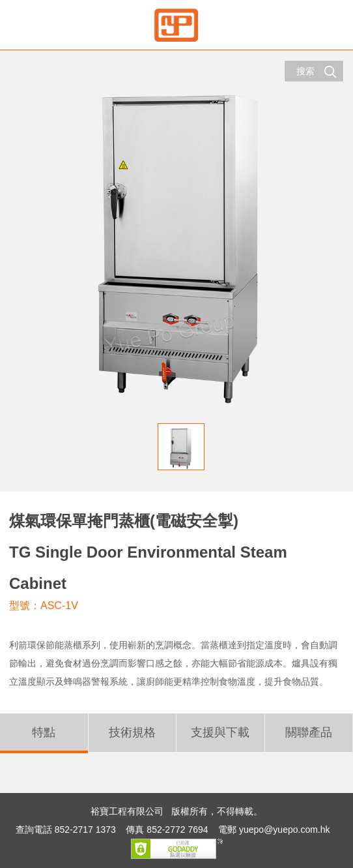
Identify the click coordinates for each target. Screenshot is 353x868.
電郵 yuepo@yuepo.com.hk (274, 830)
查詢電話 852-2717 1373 (66, 830)
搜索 (317, 72)
